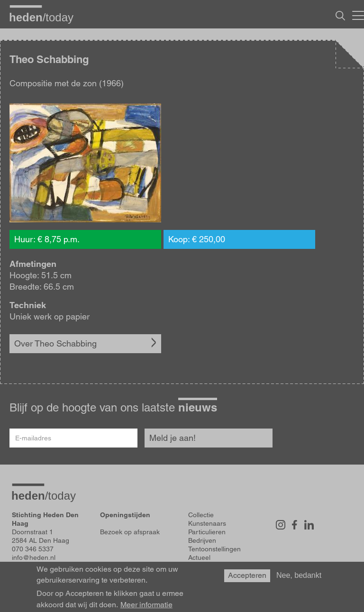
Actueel (199, 557)
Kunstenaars (207, 523)
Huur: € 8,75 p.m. (47, 239)
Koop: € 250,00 (197, 239)
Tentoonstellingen (214, 549)
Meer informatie (146, 605)
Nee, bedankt (299, 575)
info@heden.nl (34, 557)
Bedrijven (202, 540)
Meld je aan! (173, 438)
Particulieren (207, 532)
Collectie (201, 515)
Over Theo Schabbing (55, 343)
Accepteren (247, 575)
